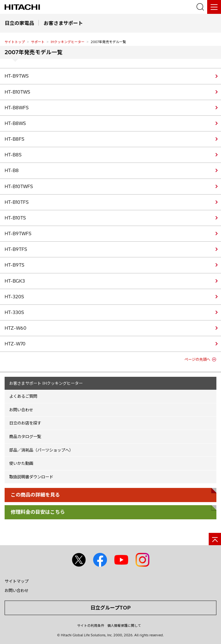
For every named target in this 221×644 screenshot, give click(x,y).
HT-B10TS (15, 218)
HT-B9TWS (17, 76)
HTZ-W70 (15, 344)
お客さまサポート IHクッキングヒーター (46, 383)
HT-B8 (12, 171)
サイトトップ (15, 42)
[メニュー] (214, 7)
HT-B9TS (14, 265)
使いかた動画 (21, 463)
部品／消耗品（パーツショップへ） (41, 450)
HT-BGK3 (15, 281)
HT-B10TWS (17, 92)
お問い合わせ (21, 410)
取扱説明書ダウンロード (31, 477)
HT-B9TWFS (18, 234)
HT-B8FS (14, 139)
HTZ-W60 (16, 328)
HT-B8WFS (17, 108)
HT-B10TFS (17, 202)
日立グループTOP (110, 608)
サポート (38, 42)
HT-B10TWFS (19, 187)
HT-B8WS (15, 123)
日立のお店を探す (25, 423)
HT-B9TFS (16, 249)
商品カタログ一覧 (25, 437)
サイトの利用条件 (91, 626)
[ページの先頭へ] (215, 539)
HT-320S (14, 297)
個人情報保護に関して (124, 626)
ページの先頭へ (197, 359)
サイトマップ (17, 581)
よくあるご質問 (23, 396)
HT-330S (14, 312)
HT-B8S (13, 155)
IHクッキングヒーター (68, 42)
